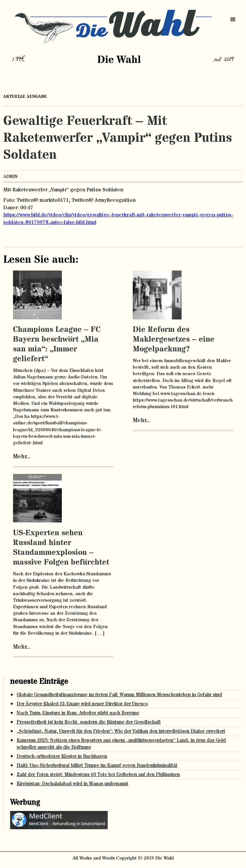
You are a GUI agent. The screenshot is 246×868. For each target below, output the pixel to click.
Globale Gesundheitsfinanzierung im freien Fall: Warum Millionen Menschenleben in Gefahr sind (119, 695)
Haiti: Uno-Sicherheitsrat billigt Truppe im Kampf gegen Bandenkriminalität (97, 765)
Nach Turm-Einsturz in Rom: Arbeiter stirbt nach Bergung (78, 713)
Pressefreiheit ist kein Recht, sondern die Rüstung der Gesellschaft (89, 722)
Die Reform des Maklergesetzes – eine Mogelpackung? (174, 339)
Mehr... (22, 457)
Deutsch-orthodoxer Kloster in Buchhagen (62, 756)
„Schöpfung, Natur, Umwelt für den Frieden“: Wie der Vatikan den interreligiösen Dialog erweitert (121, 731)
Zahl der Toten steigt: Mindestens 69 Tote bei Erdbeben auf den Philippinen (98, 775)
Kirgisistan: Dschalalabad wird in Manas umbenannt (72, 784)
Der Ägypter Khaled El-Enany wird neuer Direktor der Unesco (82, 704)
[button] (233, 20)
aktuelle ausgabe (25, 96)
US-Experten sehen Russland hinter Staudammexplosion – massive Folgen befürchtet (61, 548)
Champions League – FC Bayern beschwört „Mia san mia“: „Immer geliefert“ (57, 344)
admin (10, 177)
